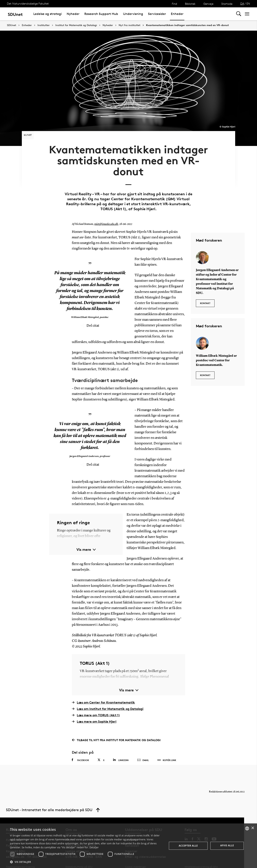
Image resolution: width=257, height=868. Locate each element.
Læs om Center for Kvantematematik (103, 693)
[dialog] (128, 846)
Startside (227, 4)
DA (242, 3)
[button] (86, 862)
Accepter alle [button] (188, 846)
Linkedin (121, 751)
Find (174, 4)
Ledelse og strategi (48, 14)
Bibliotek (190, 4)
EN (248, 3)
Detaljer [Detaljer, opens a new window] (94, 847)
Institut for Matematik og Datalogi (76, 25)
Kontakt (205, 293)
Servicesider (157, 14)
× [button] (253, 828)
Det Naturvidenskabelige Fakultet (28, 3)
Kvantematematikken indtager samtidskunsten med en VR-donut (187, 25)
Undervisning (133, 14)
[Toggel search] (239, 14)
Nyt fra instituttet (129, 25)
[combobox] (247, 828)
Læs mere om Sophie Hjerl (94, 712)
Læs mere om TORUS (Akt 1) (96, 706)
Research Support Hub (101, 14)
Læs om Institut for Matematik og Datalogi (108, 700)
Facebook (80, 751)
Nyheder (73, 14)
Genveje (208, 4)
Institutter (44, 25)
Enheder (177, 14)
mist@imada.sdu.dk (105, 215)
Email (143, 751)
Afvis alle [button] (227, 845)
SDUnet (12, 25)
